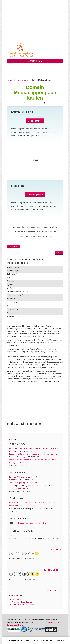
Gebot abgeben (35, 195)
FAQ (59, 253)
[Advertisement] (35, 23)
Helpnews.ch (17, 600)
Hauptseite (14, 247)
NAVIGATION (35, 61)
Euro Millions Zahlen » (52, 570)
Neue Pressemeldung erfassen (24, 604)
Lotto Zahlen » (55, 550)
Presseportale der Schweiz (22, 602)
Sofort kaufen (35, 121)
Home (9, 80)
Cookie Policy (60, 640)
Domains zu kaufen (22, 80)
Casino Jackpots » (54, 590)
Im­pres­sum (35, 622)
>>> (58, 538)
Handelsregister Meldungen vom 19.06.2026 (30, 523)
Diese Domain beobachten (34, 103)
